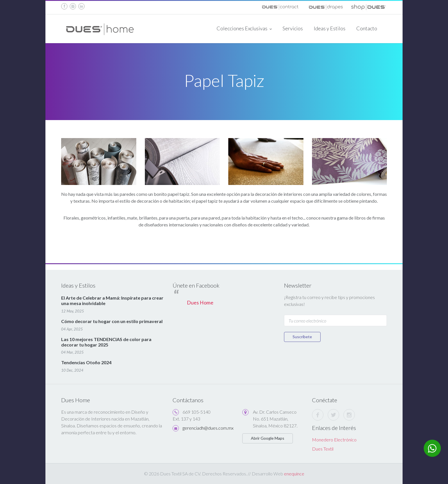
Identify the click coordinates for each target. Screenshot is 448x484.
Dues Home (200, 303)
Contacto (367, 28)
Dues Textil (323, 449)
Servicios (293, 28)
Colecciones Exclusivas (244, 29)
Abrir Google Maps (268, 438)
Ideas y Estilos (330, 28)
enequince (294, 474)
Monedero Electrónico (334, 440)
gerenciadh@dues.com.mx (208, 428)
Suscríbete (302, 337)
